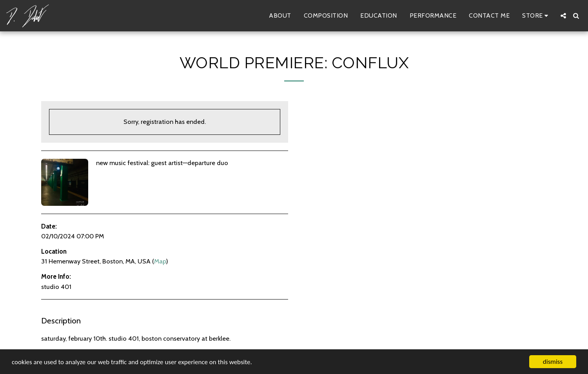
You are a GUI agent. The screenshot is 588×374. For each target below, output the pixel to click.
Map (160, 261)
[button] (563, 16)
